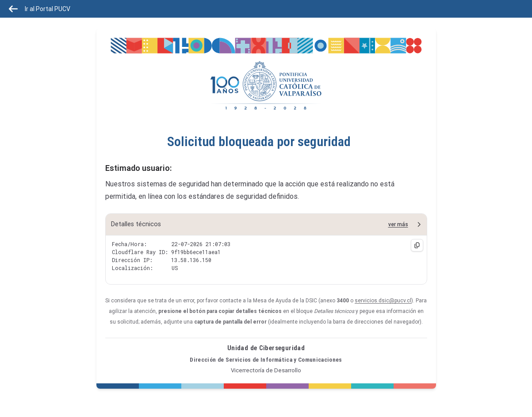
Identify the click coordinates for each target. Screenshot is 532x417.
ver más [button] (398, 224)
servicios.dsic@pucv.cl (383, 301)
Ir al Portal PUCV (40, 9)
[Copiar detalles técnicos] (417, 245)
